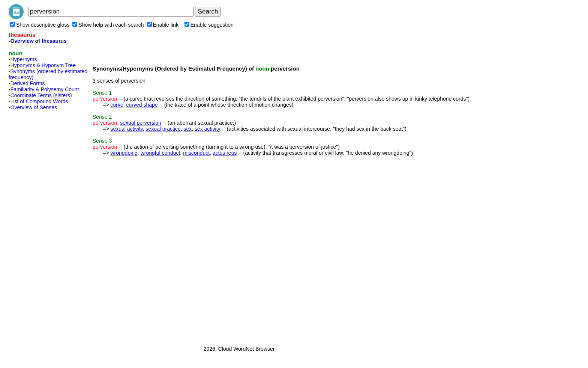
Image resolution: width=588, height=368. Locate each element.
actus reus (225, 153)
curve (117, 105)
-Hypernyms (23, 59)
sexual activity (126, 129)
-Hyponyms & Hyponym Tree (42, 65)
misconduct (196, 153)
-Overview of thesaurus (38, 41)
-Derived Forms (27, 83)
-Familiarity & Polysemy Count (44, 89)
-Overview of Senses (33, 107)
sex (188, 129)
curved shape (142, 105)
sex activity (207, 129)
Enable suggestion (209, 25)
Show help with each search (108, 25)
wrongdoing (124, 153)
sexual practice (163, 129)
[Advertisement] (39, 226)
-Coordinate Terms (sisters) (40, 95)
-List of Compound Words (38, 101)
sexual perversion (141, 123)
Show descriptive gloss (40, 25)
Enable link (163, 25)
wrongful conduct (160, 153)
